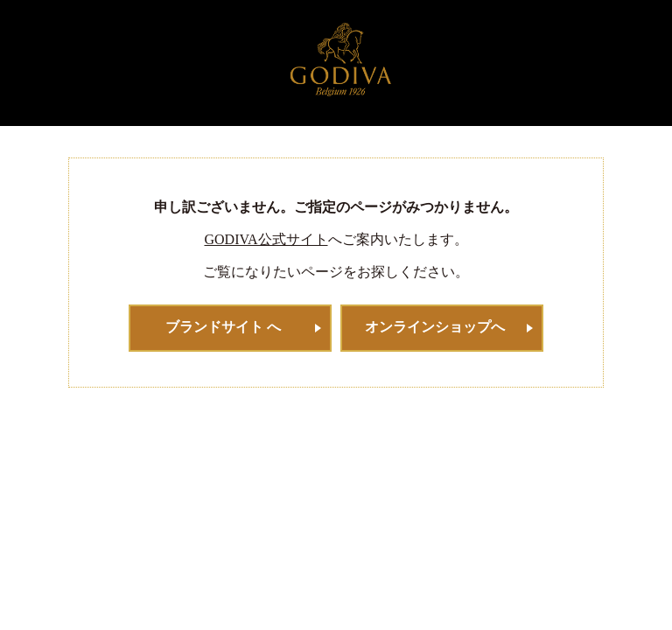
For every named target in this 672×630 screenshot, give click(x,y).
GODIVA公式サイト (266, 239)
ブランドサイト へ (223, 327)
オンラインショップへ (435, 327)
